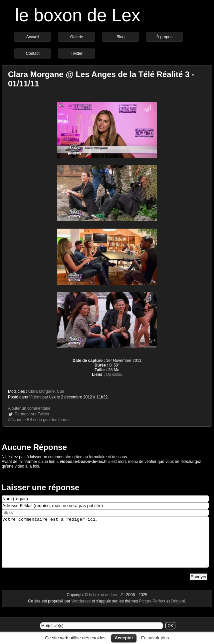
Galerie (77, 37)
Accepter (124, 638)
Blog (120, 37)
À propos (164, 37)
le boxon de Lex (78, 15)
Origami (178, 611)
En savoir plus (155, 638)
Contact (32, 54)
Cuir (61, 391)
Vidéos (35, 397)
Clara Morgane (41, 391)
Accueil (33, 37)
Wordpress (81, 611)
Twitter (76, 54)
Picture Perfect (152, 611)
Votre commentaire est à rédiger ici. (105, 547)
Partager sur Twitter (32, 414)
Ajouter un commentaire (29, 408)
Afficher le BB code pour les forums (39, 420)
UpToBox (114, 375)
